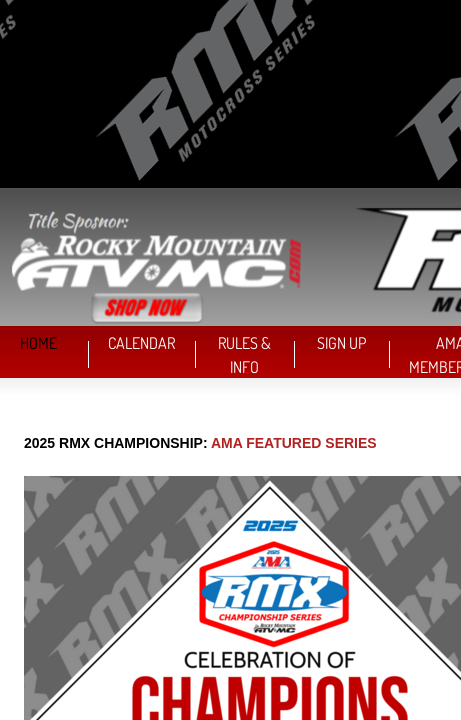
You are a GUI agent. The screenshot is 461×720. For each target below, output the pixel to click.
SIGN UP (341, 343)
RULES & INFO (244, 355)
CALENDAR (141, 343)
